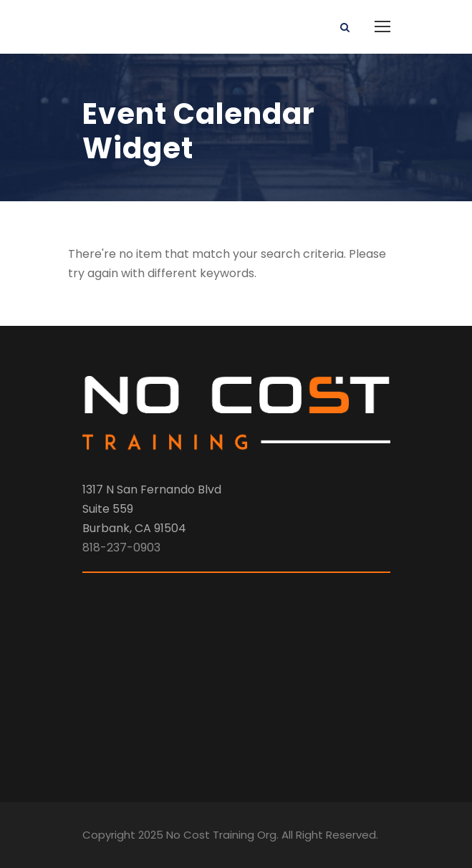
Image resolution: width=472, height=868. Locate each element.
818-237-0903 (121, 548)
